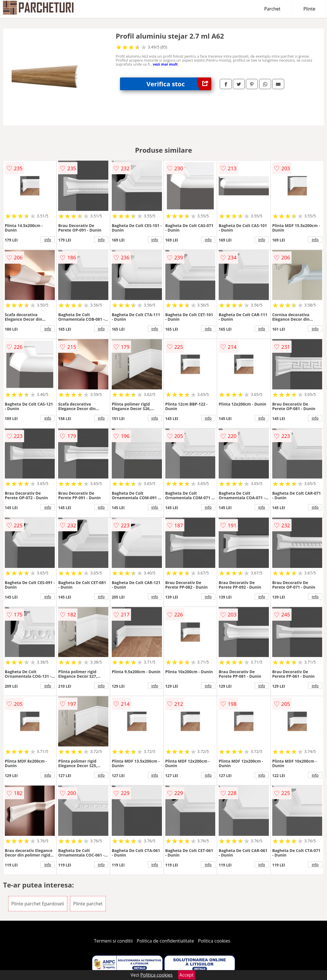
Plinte (309, 9)
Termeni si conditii (113, 941)
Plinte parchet (88, 904)
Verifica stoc (179, 84)
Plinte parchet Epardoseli (38, 904)
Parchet (272, 9)
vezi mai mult (165, 64)
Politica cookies (214, 941)
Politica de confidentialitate (165, 941)
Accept (187, 975)
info (48, 240)
